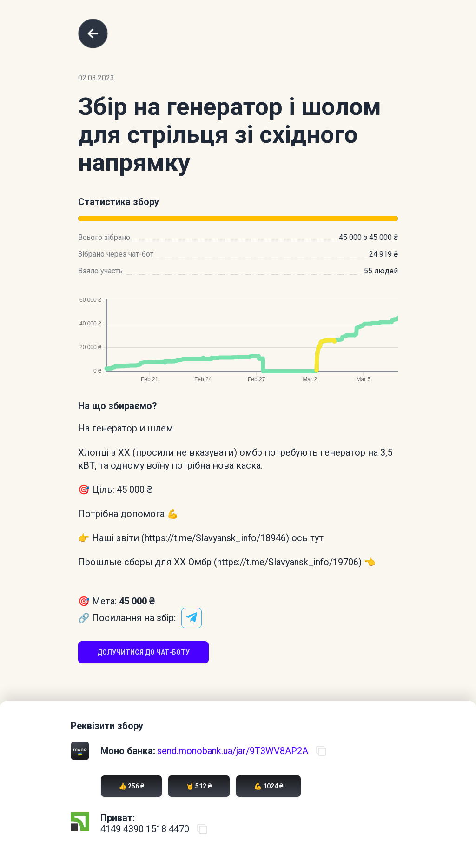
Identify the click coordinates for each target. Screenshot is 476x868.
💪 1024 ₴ (268, 786)
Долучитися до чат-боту (143, 652)
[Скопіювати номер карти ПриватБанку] (202, 829)
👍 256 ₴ (131, 786)
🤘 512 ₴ (199, 786)
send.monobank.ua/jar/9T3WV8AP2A (233, 751)
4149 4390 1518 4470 (145, 829)
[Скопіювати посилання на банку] (321, 751)
